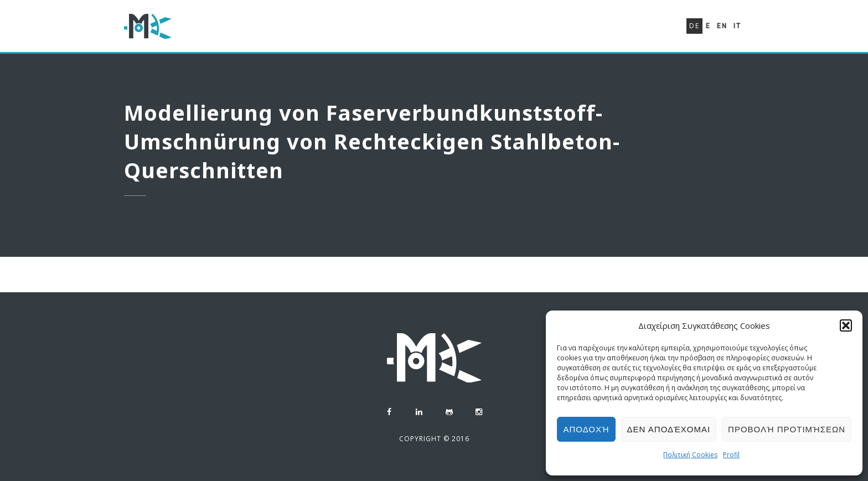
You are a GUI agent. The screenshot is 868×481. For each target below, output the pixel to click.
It (737, 26)
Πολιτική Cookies (690, 455)
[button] (846, 325)
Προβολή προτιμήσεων (787, 429)
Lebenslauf (500, 29)
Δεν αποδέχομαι (669, 429)
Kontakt (643, 34)
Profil (731, 455)
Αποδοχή (586, 429)
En (722, 26)
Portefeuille (575, 31)
